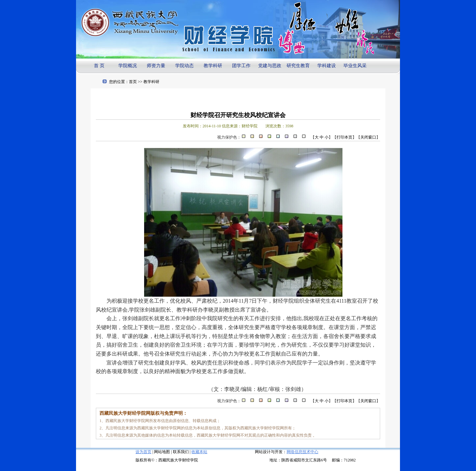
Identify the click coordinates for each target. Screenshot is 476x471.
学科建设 (327, 66)
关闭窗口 (368, 137)
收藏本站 (199, 452)
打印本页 (344, 137)
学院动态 (184, 66)
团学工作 (241, 66)
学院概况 (128, 66)
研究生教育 (298, 66)
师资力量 (156, 66)
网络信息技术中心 (302, 452)
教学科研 (213, 66)
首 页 (99, 66)
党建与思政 (270, 66)
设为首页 (143, 452)
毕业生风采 (355, 66)
